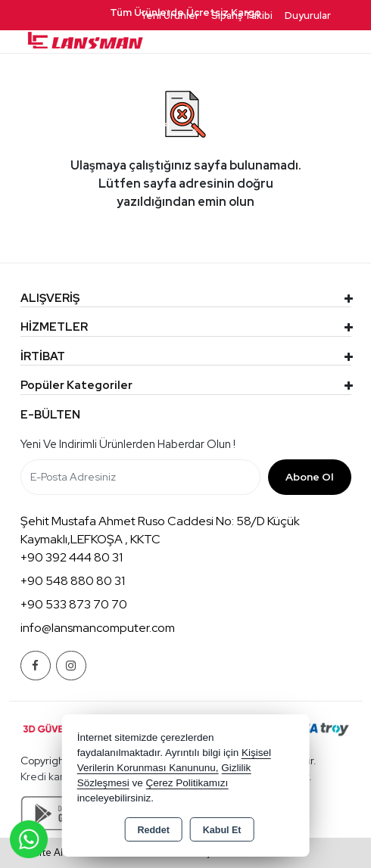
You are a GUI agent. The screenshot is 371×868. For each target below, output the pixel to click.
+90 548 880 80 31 (73, 581)
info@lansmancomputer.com (98, 628)
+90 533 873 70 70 (74, 604)
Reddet (153, 830)
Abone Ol (309, 477)
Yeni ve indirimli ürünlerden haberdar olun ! (128, 444)
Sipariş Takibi (242, 16)
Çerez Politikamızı (187, 783)
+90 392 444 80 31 (72, 557)
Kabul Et (222, 830)
